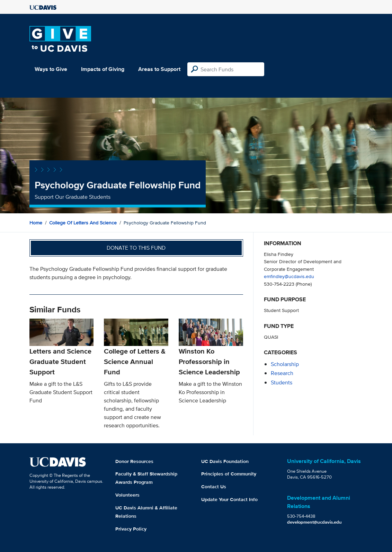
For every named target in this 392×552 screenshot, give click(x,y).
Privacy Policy (131, 529)
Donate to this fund (136, 248)
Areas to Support (159, 69)
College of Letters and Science (83, 223)
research (282, 373)
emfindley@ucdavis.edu (289, 276)
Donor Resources (134, 461)
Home (36, 223)
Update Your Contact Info (229, 499)
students (282, 382)
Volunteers (127, 495)
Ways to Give (51, 69)
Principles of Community (229, 474)
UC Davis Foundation (225, 461)
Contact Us (214, 487)
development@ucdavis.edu (314, 522)
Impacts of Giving (103, 69)
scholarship (285, 364)
